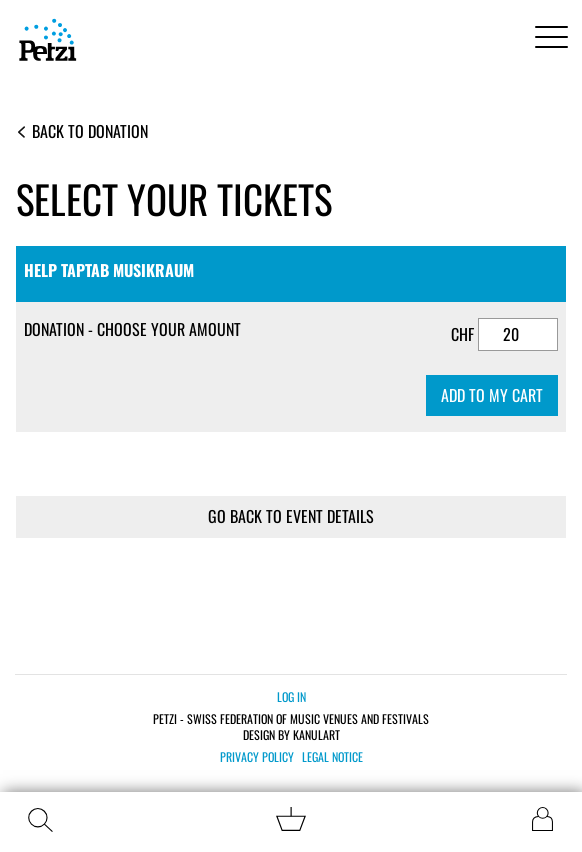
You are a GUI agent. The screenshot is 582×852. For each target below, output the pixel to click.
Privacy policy (257, 757)
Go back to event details (291, 516)
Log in (291, 696)
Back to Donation (83, 131)
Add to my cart (492, 395)
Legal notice (332, 757)
